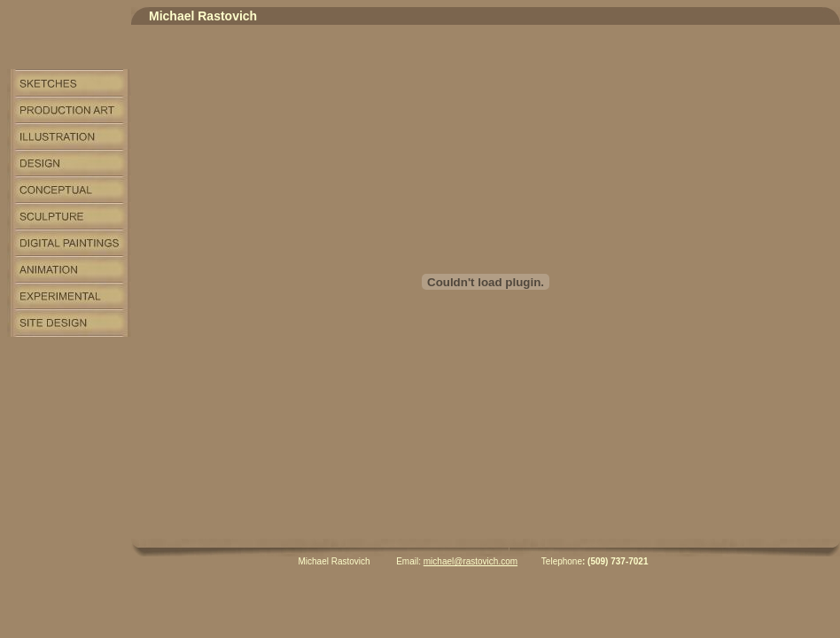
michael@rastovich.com (471, 561)
